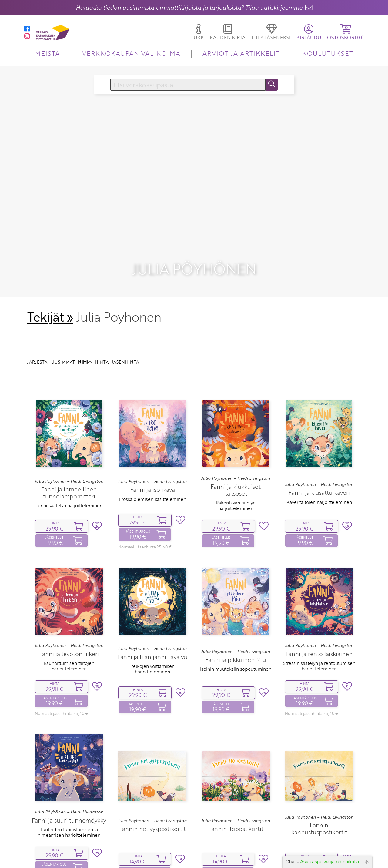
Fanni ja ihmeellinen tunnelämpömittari (69, 497)
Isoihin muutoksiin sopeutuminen (236, 673)
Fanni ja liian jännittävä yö (152, 661)
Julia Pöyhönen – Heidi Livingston (69, 485)
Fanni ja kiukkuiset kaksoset (236, 494)
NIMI (85, 366)
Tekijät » (50, 321)
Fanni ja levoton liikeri (69, 658)
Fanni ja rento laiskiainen (319, 658)
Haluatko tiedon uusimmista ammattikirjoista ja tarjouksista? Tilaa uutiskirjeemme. (190, 7)
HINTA (102, 366)
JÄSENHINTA (125, 366)
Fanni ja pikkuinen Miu (236, 664)
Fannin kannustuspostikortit (319, 833)
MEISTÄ (47, 53)
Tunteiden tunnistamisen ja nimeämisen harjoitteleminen (69, 836)
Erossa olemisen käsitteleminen (152, 503)
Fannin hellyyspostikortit (152, 833)
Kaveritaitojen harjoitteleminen (319, 506)
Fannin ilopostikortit (236, 833)
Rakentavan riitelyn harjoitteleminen (236, 509)
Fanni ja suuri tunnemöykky (69, 824)
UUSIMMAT (63, 366)
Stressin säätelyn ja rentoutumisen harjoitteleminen (319, 670)
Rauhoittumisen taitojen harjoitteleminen (69, 670)
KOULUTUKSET (328, 53)
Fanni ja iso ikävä (152, 494)
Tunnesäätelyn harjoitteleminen (69, 510)
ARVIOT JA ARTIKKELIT (241, 53)
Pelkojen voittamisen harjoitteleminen (152, 673)
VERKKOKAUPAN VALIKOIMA (131, 53)
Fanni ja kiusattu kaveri (319, 497)
